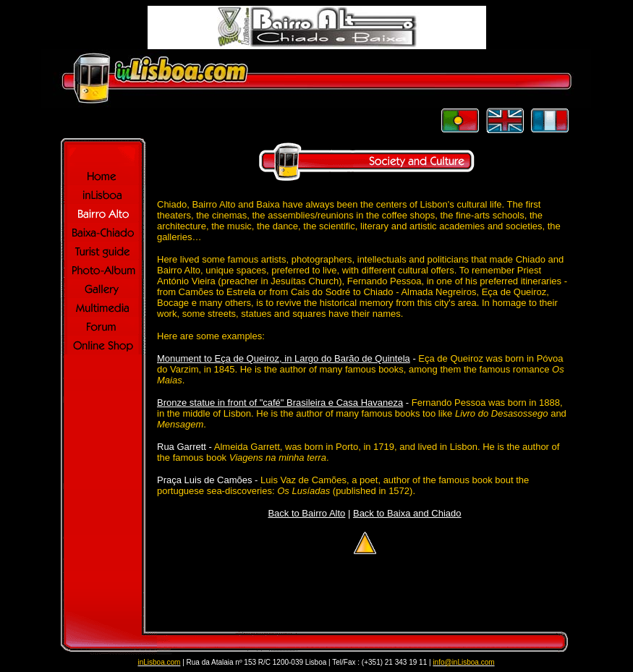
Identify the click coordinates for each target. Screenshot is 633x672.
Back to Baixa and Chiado (407, 513)
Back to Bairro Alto (306, 513)
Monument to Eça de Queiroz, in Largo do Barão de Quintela (284, 358)
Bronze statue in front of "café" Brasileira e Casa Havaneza (280, 403)
